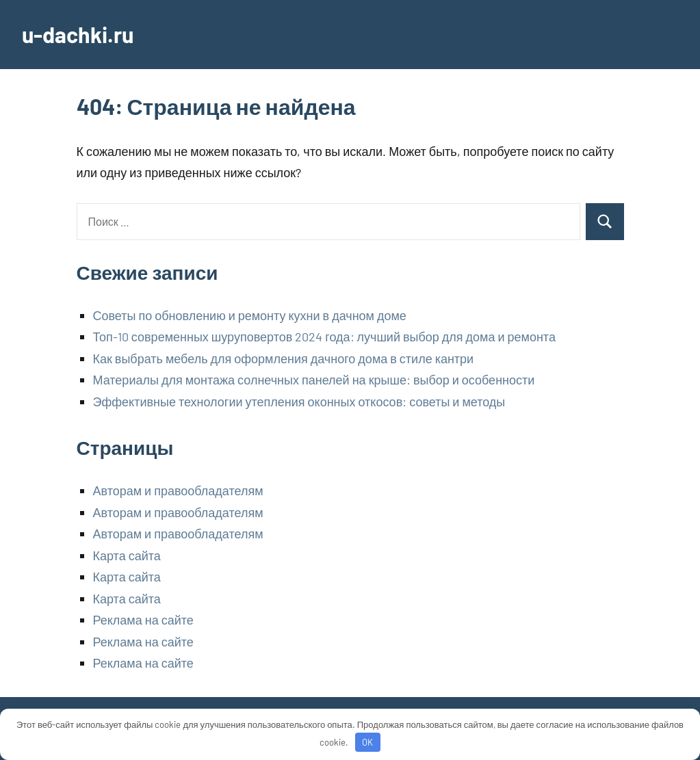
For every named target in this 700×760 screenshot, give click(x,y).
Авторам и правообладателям (178, 490)
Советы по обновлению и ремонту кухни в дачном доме (250, 315)
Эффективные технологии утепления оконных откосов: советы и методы (299, 402)
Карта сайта (127, 555)
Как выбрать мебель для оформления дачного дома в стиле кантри (284, 358)
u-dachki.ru (78, 34)
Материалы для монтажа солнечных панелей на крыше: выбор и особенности (314, 380)
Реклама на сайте (143, 620)
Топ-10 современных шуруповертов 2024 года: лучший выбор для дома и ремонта (324, 337)
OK (367, 742)
